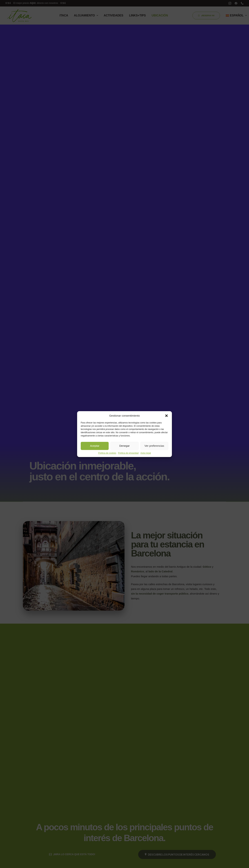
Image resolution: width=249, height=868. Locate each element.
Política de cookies (107, 453)
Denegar (124, 446)
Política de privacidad (128, 453)
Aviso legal (146, 453)
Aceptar (95, 446)
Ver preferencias (154, 446)
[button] (166, 416)
